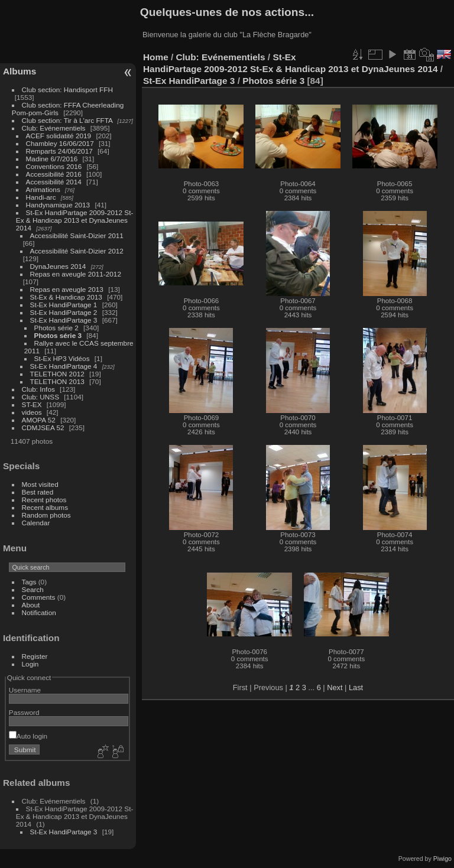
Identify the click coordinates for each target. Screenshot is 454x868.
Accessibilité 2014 (54, 182)
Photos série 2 (56, 328)
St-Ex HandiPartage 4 (64, 366)
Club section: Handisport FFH (67, 90)
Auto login (28, 736)
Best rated (38, 492)
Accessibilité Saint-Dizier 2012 (77, 251)
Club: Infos (38, 389)
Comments (39, 597)
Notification (39, 612)
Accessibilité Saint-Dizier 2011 (77, 235)
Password (24, 712)
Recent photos (44, 500)
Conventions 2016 (54, 166)
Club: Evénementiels (54, 128)
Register (35, 656)
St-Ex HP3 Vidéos (62, 358)
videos (32, 412)
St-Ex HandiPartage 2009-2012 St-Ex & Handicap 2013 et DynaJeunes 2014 (75, 220)
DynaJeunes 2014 (58, 266)
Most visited (40, 484)
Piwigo (442, 859)
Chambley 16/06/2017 (60, 143)
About (31, 605)
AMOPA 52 (39, 420)
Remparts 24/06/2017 (59, 151)
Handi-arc (41, 197)
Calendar (36, 523)
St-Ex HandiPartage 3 (64, 320)
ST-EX (32, 404)
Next (335, 687)
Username (25, 690)
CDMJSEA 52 (43, 428)
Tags (29, 582)
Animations (43, 189)
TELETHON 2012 (57, 374)
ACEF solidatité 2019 (59, 136)
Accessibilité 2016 (54, 174)
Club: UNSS (40, 397)
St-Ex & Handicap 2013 (66, 297)
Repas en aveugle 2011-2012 (76, 274)
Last (356, 687)
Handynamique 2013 (58, 205)
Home (156, 57)
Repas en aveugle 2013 (67, 289)
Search (33, 589)
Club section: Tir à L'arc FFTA (67, 120)
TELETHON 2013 (57, 381)
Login (30, 664)
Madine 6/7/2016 (52, 159)
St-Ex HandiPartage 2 (64, 312)
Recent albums (45, 507)
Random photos (46, 515)
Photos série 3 (58, 335)
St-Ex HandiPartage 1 (64, 305)
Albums (20, 71)
